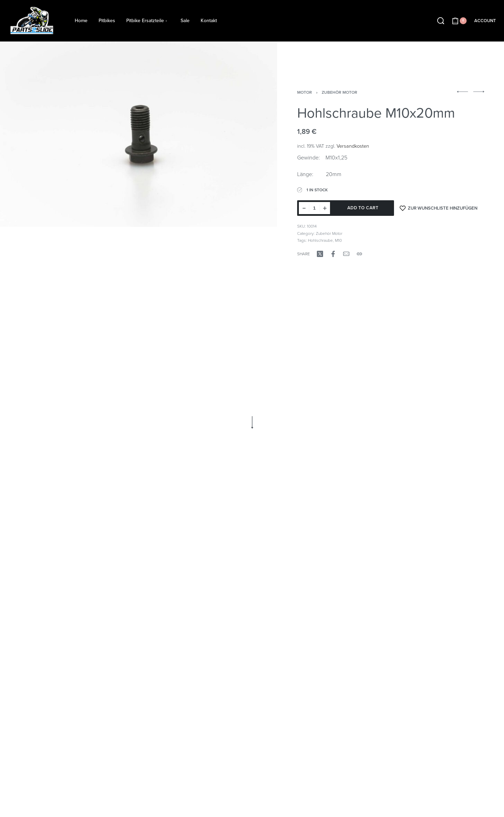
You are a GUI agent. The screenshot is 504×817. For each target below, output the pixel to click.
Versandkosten (353, 146)
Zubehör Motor (340, 92)
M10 (338, 240)
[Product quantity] (314, 208)
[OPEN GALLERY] (139, 134)
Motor (305, 92)
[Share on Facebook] (333, 254)
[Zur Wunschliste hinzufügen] (439, 208)
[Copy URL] (359, 254)
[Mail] (346, 254)
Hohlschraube (320, 240)
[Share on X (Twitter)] (320, 254)
